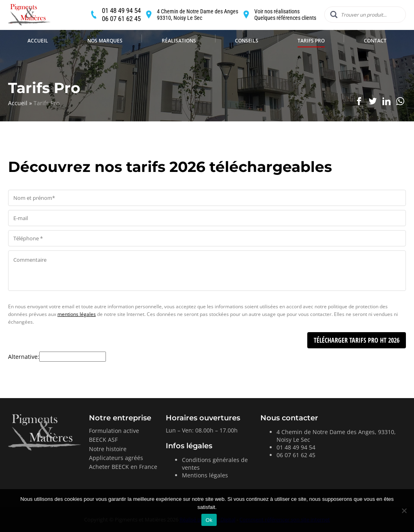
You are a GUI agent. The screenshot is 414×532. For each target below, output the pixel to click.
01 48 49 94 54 (296, 447)
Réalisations (179, 58)
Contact (375, 58)
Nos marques (105, 58)
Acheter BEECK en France (123, 467)
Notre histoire (108, 449)
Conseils (247, 58)
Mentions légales (205, 475)
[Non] (404, 511)
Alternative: (24, 357)
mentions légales (77, 314)
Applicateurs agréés (116, 458)
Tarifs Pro (311, 58)
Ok (209, 520)
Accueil (38, 58)
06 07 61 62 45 (296, 455)
